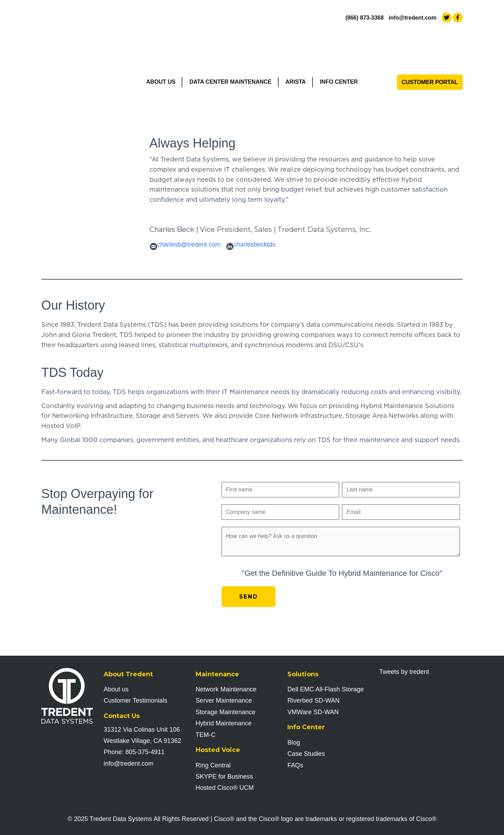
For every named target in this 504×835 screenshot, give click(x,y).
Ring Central (213, 765)
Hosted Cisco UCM (225, 788)
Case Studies (306, 754)
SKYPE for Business (224, 777)
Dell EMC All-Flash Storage (325, 689)
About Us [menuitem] (161, 39)
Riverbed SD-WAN (313, 701)
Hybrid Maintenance (224, 723)
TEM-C (206, 735)
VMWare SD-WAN (313, 712)
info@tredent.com (413, 18)
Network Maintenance (226, 689)
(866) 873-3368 (365, 18)
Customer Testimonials (135, 701)
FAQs (295, 765)
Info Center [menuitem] (339, 39)
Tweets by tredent (404, 672)
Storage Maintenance (226, 712)
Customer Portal (430, 39)
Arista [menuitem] (296, 39)
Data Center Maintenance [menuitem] (230, 39)
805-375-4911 (145, 752)
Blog (294, 743)
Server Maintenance (224, 701)
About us (116, 689)
